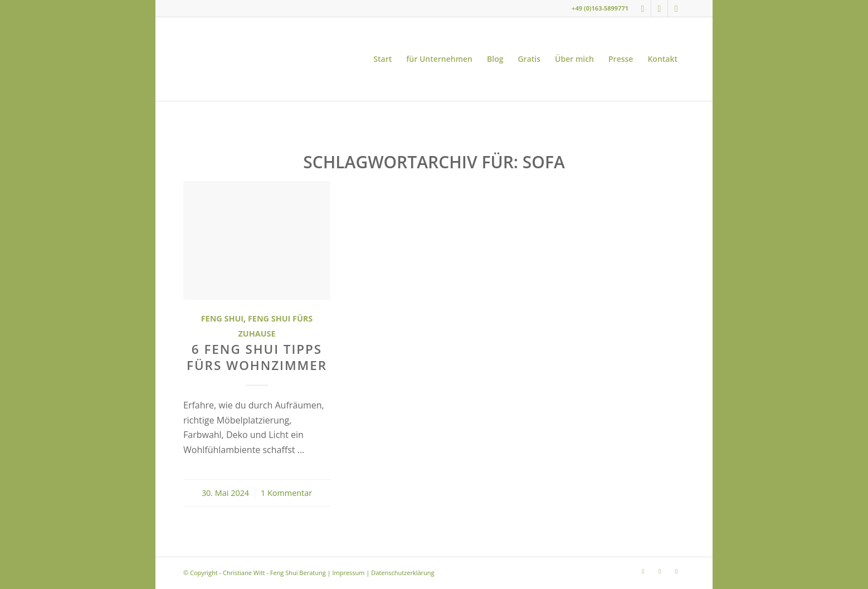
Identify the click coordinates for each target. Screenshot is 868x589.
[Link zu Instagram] (643, 8)
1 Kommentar (286, 493)
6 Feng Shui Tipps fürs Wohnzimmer (257, 357)
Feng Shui (222, 318)
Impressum (348, 573)
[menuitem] (382, 59)
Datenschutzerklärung (403, 573)
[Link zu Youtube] (659, 8)
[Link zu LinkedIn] (676, 8)
